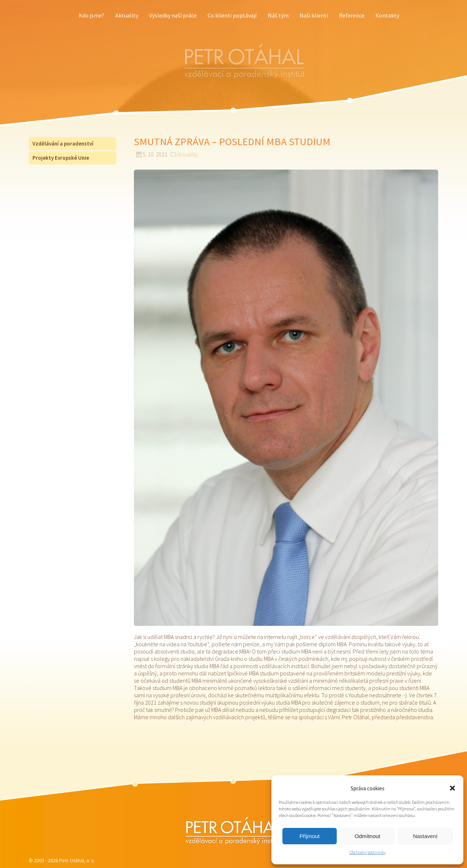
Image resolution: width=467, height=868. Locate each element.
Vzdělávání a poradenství (63, 144)
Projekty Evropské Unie (61, 158)
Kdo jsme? (92, 15)
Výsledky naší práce (173, 15)
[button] (452, 788)
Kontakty (387, 15)
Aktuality (127, 15)
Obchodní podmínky (368, 852)
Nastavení (425, 836)
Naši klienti (314, 15)
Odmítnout (367, 836)
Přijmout (310, 836)
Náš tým (278, 15)
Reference (352, 15)
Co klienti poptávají (232, 15)
